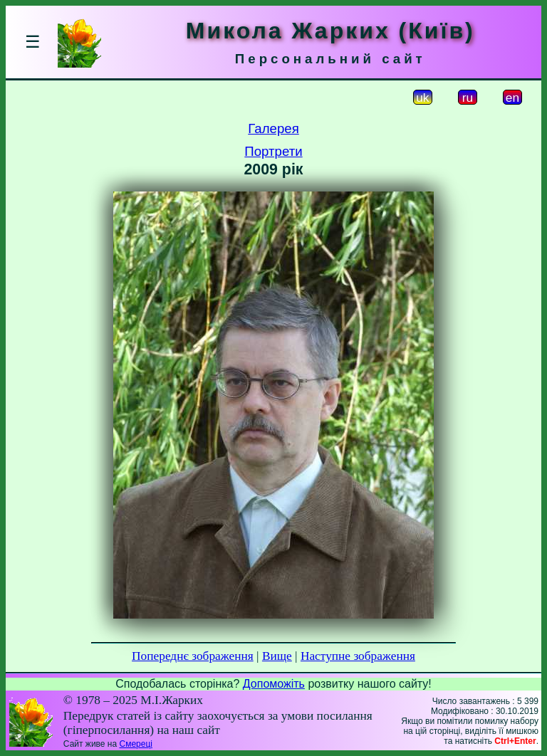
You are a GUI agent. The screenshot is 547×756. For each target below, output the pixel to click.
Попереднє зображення (193, 656)
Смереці (135, 744)
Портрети (273, 151)
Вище (277, 656)
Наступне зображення (358, 656)
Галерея (273, 128)
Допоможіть (274, 684)
